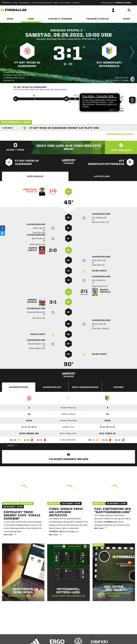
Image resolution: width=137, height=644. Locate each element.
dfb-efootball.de (25, 3)
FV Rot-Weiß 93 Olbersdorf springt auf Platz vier (64, 128)
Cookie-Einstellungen (80, 638)
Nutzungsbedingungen (36, 638)
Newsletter (76, 3)
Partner (56, 3)
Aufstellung (102, 176)
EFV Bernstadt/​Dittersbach (109, 64)
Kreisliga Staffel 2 (69, 30)
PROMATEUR (7, 3)
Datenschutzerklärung (19, 638)
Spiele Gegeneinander (85, 387)
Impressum (6, 638)
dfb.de (15, 3)
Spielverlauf (35, 176)
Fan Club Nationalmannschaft (42, 3)
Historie (118, 387)
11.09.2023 (7, 128)
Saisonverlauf (52, 387)
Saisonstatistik (19, 387)
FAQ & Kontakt (65, 3)
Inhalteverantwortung (64, 638)
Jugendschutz (50, 638)
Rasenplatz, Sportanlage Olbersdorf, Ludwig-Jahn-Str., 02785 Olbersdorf (68, 39)
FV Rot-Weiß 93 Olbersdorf (27, 64)
